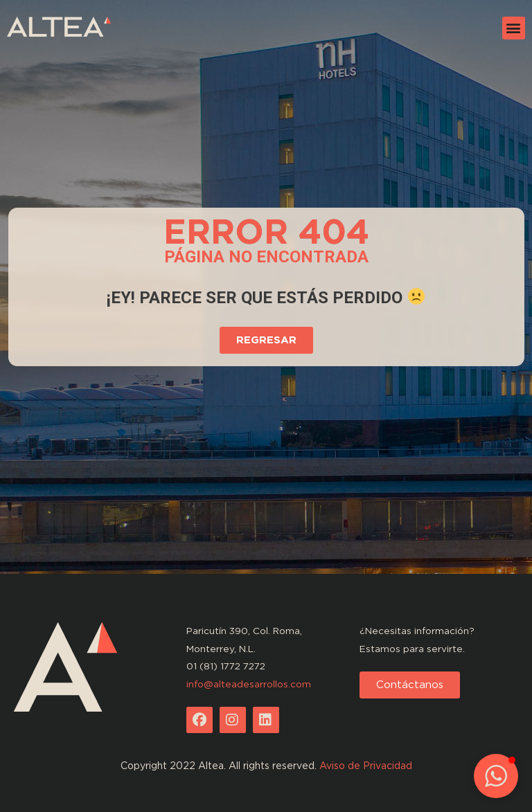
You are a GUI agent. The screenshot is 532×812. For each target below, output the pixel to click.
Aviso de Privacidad (366, 766)
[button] (514, 28)
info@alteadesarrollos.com (249, 684)
